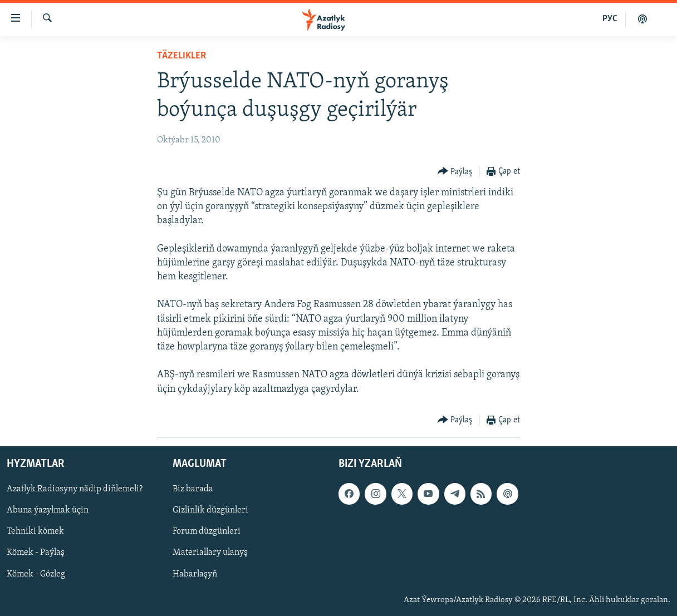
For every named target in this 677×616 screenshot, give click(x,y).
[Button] (455, 172)
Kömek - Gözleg (36, 574)
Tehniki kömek (35, 531)
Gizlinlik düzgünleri (210, 510)
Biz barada (193, 489)
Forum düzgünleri (207, 531)
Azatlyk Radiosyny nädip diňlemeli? (75, 489)
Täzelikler (181, 56)
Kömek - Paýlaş (36, 553)
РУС (610, 19)
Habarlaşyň (195, 574)
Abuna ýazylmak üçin (48, 510)
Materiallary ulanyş (210, 553)
